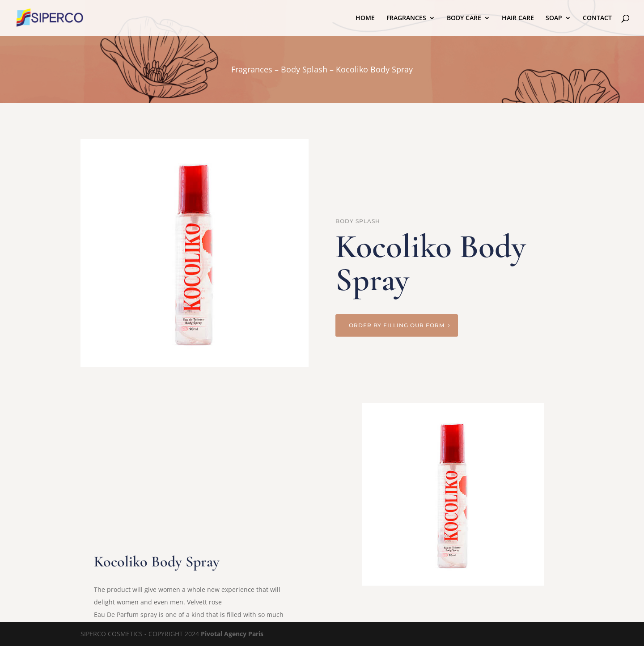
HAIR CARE (518, 18)
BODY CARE (464, 18)
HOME (365, 18)
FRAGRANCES (406, 18)
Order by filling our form (397, 325)
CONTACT (597, 18)
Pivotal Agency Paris (232, 634)
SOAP (554, 18)
